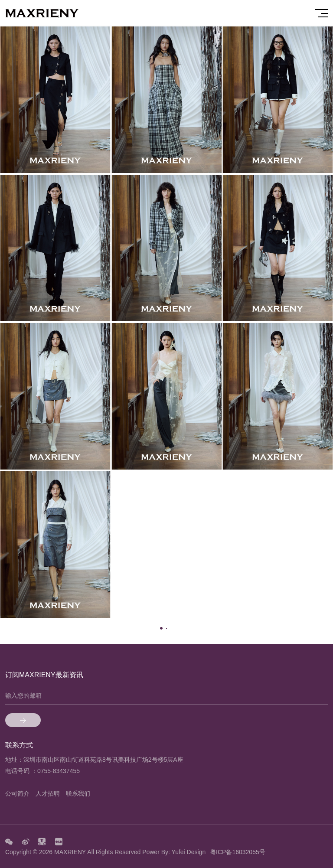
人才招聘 (48, 793)
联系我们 (78, 793)
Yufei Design (189, 852)
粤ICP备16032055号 (238, 852)
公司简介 (17, 793)
